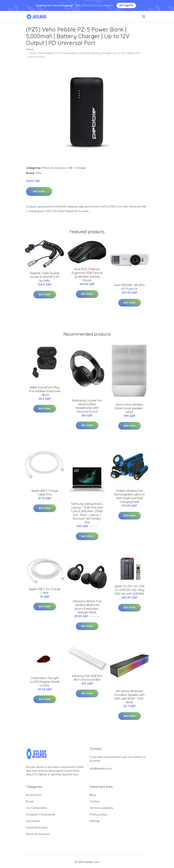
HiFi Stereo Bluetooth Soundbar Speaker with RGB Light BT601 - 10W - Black (130, 697)
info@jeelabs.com (101, 769)
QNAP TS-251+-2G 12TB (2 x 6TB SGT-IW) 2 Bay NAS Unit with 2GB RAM (129, 590)
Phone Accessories (54, 168)
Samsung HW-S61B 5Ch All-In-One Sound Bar (87, 678)
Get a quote (126, 5)
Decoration (33, 821)
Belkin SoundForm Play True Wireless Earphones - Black (45, 391)
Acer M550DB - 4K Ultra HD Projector (129, 287)
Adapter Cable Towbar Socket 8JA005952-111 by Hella (45, 277)
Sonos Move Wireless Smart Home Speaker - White (129, 408)
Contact (95, 801)
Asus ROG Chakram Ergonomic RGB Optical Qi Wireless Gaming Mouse (87, 275)
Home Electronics (37, 827)
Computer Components (40, 814)
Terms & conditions (101, 808)
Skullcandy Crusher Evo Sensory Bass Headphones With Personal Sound (87, 406)
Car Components (37, 808)
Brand (30, 801)
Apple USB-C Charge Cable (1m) (45, 493)
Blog (93, 795)
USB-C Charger (77, 168)
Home (30, 49)
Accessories (34, 795)
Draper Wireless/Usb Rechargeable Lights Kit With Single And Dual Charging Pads (130, 496)
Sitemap (95, 821)
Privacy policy (98, 814)
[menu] (144, 17)
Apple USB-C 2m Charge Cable (45, 591)
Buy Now (39, 191)
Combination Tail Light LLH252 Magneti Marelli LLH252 (45, 682)
